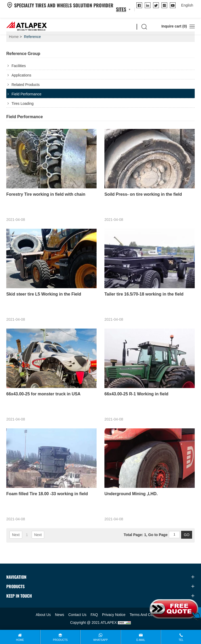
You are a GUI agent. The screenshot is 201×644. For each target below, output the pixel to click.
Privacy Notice (114, 615)
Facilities (19, 66)
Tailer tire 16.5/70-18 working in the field (144, 294)
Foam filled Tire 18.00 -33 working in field (47, 494)
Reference (32, 37)
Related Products (26, 85)
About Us (43, 615)
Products (60, 640)
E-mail (141, 640)
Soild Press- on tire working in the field (143, 194)
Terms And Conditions (147, 615)
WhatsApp (100, 640)
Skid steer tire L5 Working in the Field (44, 294)
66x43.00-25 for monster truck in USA (43, 394)
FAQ (94, 615)
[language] (187, 5)
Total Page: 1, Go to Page (146, 535)
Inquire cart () (170, 26)
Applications (21, 75)
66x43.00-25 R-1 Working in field (136, 394)
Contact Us (77, 615)
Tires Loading (23, 103)
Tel (181, 640)
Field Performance (26, 94)
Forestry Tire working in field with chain (46, 194)
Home (14, 37)
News (60, 615)
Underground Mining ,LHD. (131, 494)
